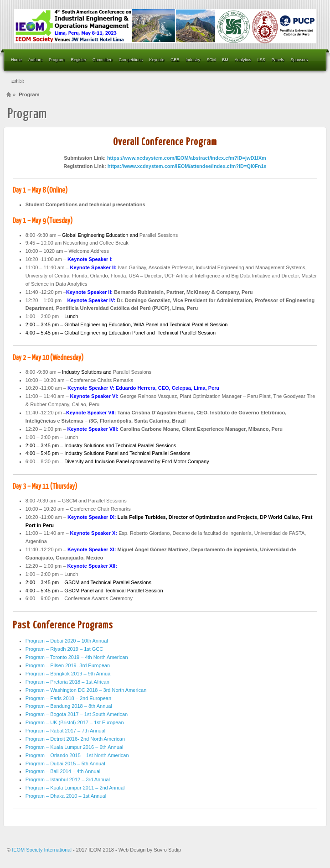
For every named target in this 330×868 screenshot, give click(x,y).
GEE (175, 60)
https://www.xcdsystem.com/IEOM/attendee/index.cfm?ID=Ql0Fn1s (187, 166)
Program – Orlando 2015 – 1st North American (77, 755)
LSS (261, 60)
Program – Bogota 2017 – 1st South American (77, 714)
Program (57, 60)
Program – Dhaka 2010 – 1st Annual (66, 796)
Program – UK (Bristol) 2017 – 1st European (75, 722)
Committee (103, 60)
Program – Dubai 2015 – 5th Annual (65, 763)
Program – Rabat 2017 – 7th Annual (66, 731)
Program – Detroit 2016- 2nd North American (75, 739)
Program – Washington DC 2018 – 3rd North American (86, 690)
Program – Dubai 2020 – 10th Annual (67, 641)
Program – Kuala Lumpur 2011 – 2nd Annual (75, 788)
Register (79, 60)
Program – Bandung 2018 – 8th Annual (69, 706)
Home (16, 60)
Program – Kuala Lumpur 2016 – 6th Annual (75, 747)
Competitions (131, 60)
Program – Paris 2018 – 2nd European (68, 698)
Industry (193, 60)
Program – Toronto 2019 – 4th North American (77, 657)
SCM (211, 60)
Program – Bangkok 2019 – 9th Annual (69, 674)
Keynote (157, 60)
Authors (35, 60)
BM (225, 60)
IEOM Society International (42, 850)
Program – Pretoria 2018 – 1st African (67, 682)
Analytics (243, 60)
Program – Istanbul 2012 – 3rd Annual (68, 779)
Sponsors (299, 60)
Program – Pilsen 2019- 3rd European (68, 665)
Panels (278, 60)
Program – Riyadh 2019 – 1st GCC (64, 649)
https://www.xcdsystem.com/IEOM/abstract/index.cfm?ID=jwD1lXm (187, 158)
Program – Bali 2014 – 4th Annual (63, 771)
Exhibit (17, 81)
